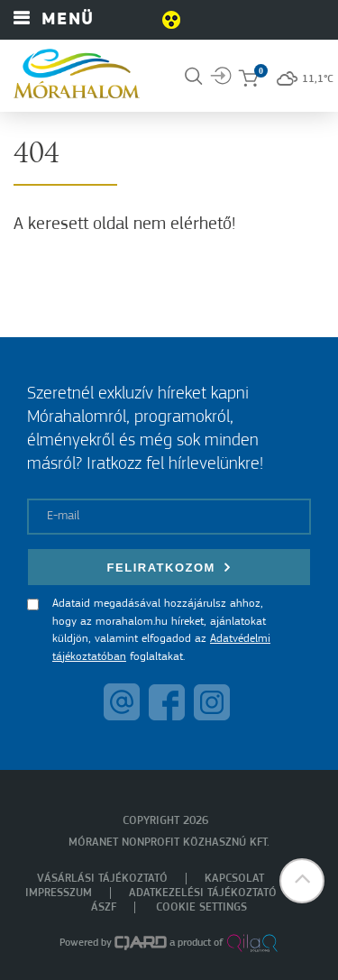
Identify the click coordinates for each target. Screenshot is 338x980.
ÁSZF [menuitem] (104, 907)
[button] (302, 881)
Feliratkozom (169, 567)
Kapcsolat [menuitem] (234, 879)
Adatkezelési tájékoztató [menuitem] (203, 893)
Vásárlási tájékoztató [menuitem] (102, 879)
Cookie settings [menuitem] (201, 907)
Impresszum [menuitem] (59, 893)
